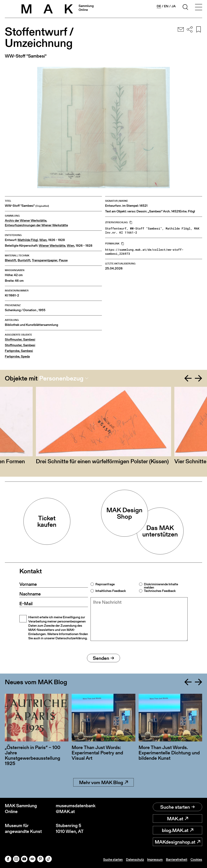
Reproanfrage (105, 584)
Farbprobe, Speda (17, 356)
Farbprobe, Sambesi (19, 351)
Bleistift (11, 260)
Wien (43, 240)
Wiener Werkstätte (52, 246)
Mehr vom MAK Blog (103, 782)
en (166, 6)
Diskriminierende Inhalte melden (161, 586)
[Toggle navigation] (199, 8)
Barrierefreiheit (177, 859)
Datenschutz (135, 859)
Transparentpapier (45, 260)
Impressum (155, 859)
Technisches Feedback (160, 591)
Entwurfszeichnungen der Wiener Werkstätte (36, 225)
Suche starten (177, 807)
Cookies (196, 859)
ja (174, 6)
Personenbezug (61, 378)
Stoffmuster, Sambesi (20, 340)
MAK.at (178, 819)
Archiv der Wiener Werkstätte (26, 221)
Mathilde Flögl (28, 240)
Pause (63, 260)
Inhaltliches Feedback (111, 591)
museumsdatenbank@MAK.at (76, 809)
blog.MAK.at (178, 830)
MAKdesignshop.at (177, 842)
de (159, 6)
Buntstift (24, 260)
